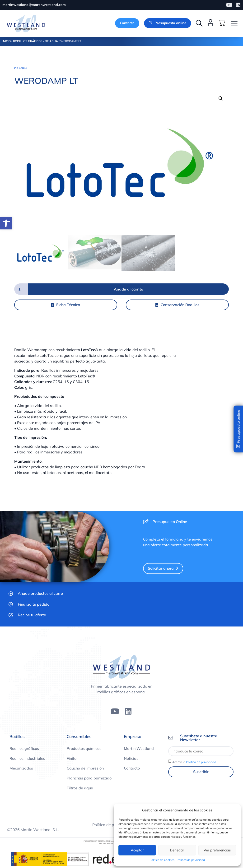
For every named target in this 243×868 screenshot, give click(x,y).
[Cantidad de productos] (21, 289)
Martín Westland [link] (139, 748)
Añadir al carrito (129, 289)
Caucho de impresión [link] (85, 768)
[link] (6, 223)
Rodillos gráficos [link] (24, 748)
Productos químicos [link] (84, 748)
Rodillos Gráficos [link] (28, 41)
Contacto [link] (132, 768)
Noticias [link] (131, 758)
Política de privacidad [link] (191, 860)
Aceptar (137, 850)
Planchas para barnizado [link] (89, 778)
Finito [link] (72, 758)
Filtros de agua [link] (80, 788)
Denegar (177, 850)
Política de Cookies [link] (162, 860)
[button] (199, 23)
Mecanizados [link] (21, 768)
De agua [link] (51, 41)
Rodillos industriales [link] (27, 758)
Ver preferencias (217, 850)
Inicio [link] (7, 41)
